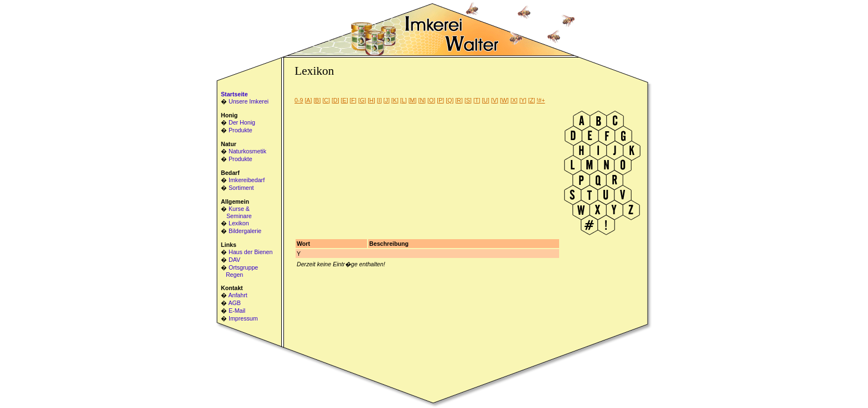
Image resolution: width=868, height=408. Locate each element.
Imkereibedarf (247, 180)
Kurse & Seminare (236, 212)
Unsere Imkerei (249, 101)
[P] (440, 100)
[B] (317, 100)
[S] (468, 100)
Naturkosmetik (247, 151)
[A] (308, 100)
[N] (422, 100)
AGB (234, 303)
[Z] (531, 100)
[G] (362, 100)
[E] (345, 100)
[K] (395, 100)
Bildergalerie (245, 231)
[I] (379, 100)
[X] (514, 100)
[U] (485, 100)
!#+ (541, 100)
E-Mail (237, 311)
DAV (234, 260)
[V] (495, 100)
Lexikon (239, 223)
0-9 (299, 100)
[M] (413, 100)
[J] (387, 100)
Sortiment (241, 188)
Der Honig (242, 122)
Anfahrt (237, 295)
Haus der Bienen (250, 252)
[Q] (449, 100)
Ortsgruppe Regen (239, 271)
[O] (431, 100)
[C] (326, 100)
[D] (335, 100)
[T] (477, 100)
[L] (404, 100)
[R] (459, 100)
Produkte (241, 130)
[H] (371, 100)
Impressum (243, 318)
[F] (353, 100)
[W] (504, 100)
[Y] (523, 100)
